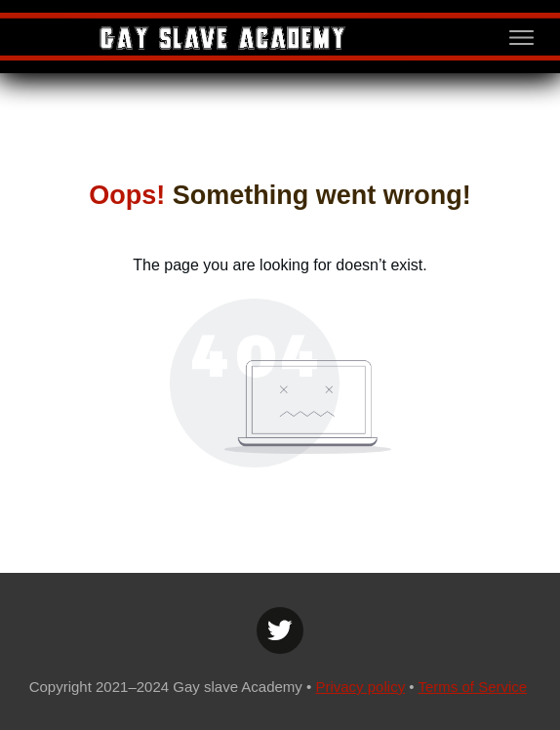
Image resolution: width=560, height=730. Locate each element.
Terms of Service (472, 687)
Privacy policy (360, 687)
